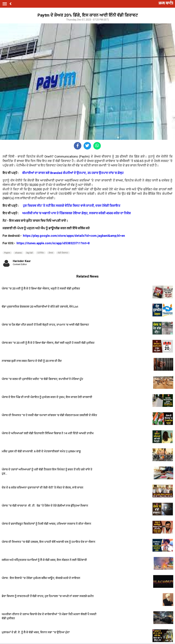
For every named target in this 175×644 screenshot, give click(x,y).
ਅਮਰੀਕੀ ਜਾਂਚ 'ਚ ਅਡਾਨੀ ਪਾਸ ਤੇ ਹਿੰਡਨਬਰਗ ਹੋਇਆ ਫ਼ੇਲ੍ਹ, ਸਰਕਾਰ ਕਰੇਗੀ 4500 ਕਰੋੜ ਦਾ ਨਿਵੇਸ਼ (76, 213)
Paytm (7, 253)
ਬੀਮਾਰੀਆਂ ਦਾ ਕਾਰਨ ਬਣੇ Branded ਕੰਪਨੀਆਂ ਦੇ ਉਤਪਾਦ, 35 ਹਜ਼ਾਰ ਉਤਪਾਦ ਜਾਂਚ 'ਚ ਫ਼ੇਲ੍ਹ (73, 173)
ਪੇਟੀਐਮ (41, 253)
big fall (30, 253)
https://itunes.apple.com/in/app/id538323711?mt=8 (53, 243)
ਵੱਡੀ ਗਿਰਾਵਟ (63, 253)
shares (18, 253)
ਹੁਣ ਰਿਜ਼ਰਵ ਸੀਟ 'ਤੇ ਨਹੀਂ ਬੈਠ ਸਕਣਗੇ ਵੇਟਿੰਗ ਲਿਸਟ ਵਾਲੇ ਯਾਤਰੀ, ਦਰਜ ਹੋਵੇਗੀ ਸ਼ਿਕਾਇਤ (72, 206)
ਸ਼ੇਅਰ (51, 253)
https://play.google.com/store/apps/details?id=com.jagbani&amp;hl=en (74, 236)
